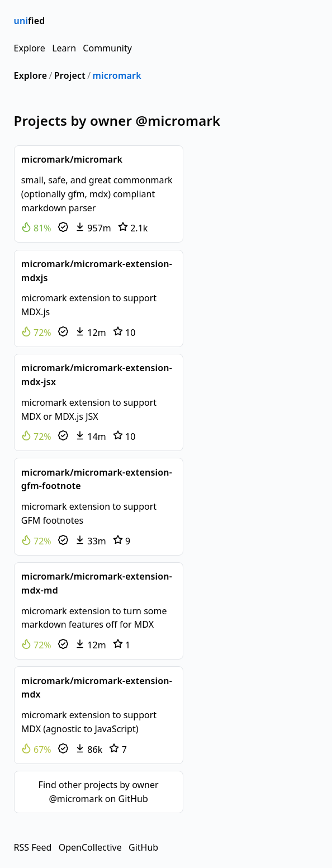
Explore (30, 48)
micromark (117, 75)
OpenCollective (90, 847)
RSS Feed (33, 847)
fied (30, 21)
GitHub (143, 847)
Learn (64, 48)
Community (107, 48)
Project (70, 75)
